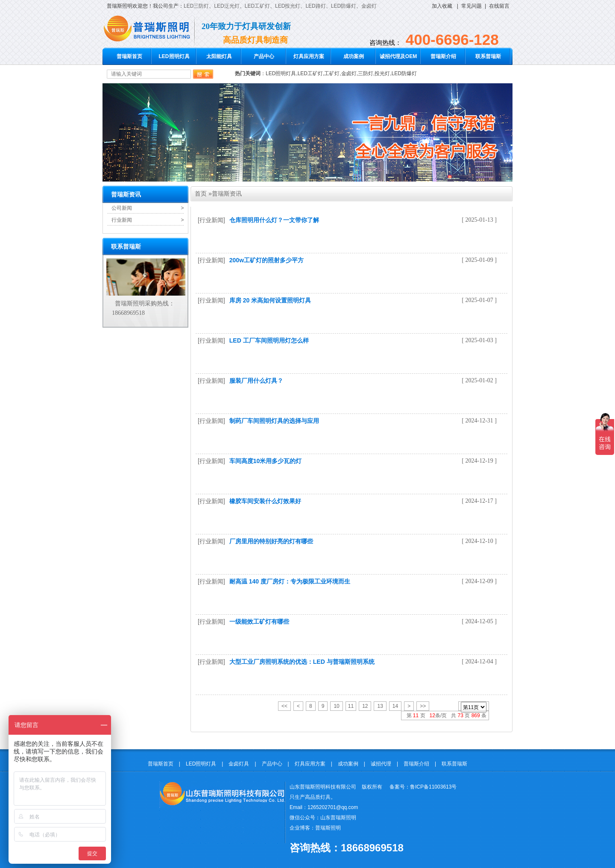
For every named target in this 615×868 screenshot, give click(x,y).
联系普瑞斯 (488, 56)
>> (423, 706)
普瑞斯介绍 (443, 56)
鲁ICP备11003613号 (433, 787)
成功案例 (354, 56)
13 (380, 706)
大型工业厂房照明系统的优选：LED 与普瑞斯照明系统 (302, 662)
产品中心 (264, 56)
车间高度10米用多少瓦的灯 (266, 461)
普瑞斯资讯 (227, 194)
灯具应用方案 (309, 56)
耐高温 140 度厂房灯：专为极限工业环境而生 (290, 581)
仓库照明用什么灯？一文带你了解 (274, 220)
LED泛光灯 (227, 6)
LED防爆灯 (344, 6)
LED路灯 (315, 6)
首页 (201, 194)
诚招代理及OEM (398, 56)
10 (336, 706)
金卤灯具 (239, 764)
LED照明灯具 (174, 56)
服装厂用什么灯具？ (256, 381)
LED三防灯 (196, 6)
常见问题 (471, 6)
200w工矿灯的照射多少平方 (266, 260)
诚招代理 (381, 764)
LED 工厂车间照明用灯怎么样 (269, 340)
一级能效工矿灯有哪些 (259, 622)
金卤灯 (369, 6)
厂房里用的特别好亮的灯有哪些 (271, 541)
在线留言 (499, 6)
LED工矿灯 (257, 6)
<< (284, 706)
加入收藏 (442, 6)
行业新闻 (122, 220)
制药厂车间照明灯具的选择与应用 (274, 421)
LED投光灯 (288, 6)
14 (395, 706)
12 (365, 706)
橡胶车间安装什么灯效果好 (265, 501)
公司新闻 (122, 208)
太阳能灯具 (219, 56)
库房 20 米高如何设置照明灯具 (270, 300)
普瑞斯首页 (129, 56)
